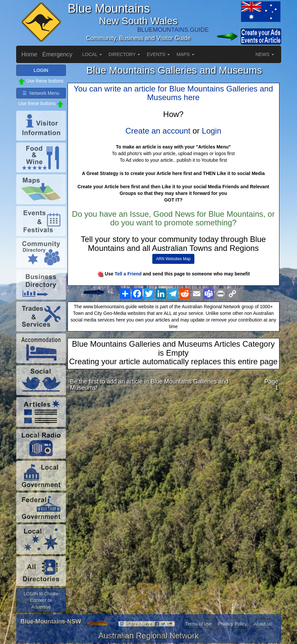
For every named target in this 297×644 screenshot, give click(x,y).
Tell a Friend (128, 274)
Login (212, 131)
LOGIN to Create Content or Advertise (41, 600)
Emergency (57, 54)
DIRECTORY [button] (124, 54)
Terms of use (198, 624)
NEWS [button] (265, 54)
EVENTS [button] (158, 54)
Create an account (158, 131)
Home (29, 54)
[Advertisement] (174, 449)
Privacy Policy (233, 624)
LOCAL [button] (92, 54)
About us (263, 624)
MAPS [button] (185, 54)
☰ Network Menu (41, 93)
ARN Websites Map (173, 259)
